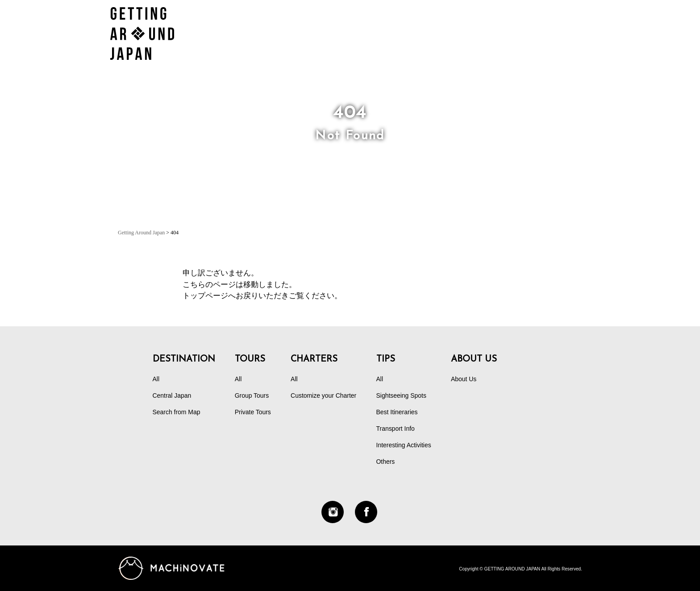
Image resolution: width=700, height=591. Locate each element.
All (156, 379)
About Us (464, 379)
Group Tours (252, 395)
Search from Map (177, 412)
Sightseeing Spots (401, 395)
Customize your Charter (323, 395)
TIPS (572, 24)
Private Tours (253, 412)
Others (386, 462)
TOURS (367, 24)
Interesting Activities (404, 445)
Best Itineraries (397, 412)
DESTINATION (508, 24)
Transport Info (396, 429)
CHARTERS (429, 24)
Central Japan (172, 395)
